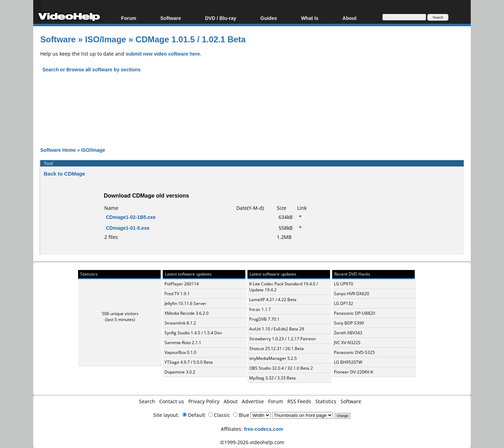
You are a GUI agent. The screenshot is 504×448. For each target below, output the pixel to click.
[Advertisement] (252, 104)
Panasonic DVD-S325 (354, 352)
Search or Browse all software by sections (92, 69)
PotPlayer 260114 (182, 284)
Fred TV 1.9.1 (177, 294)
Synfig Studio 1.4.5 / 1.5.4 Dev (193, 333)
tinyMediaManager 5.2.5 (273, 358)
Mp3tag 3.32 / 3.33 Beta (272, 378)
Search (147, 401)
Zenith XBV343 (348, 333)
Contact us (172, 401)
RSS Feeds (299, 401)
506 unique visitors (120, 314)
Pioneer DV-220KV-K (353, 372)
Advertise (253, 401)
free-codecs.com (263, 429)
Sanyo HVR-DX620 (352, 294)
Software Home (58, 150)
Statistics (326, 401)
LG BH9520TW (348, 362)
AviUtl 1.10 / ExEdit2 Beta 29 (277, 329)
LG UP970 (344, 284)
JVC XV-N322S (347, 343)
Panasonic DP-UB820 (355, 313)
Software (171, 18)
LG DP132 (344, 303)
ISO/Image (106, 39)
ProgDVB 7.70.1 (264, 319)
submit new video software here (163, 54)
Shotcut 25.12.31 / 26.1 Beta (276, 349)
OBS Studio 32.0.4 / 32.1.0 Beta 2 (281, 368)
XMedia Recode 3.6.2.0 (187, 313)
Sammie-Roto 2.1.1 (183, 343)
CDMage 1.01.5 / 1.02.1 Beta (191, 39)
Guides (269, 18)
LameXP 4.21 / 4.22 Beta (273, 300)
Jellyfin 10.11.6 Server (185, 303)
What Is (310, 18)
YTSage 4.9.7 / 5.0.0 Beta (189, 362)
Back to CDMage (64, 173)
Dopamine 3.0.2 (180, 372)
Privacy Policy (204, 401)
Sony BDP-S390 (349, 323)
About (349, 18)
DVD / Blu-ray (221, 18)
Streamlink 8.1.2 (180, 323)
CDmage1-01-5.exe (128, 228)
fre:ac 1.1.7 (260, 309)
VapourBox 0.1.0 (180, 352)
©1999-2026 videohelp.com (252, 442)
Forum (129, 18)
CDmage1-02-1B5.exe (131, 217)
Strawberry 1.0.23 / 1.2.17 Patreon (282, 339)
